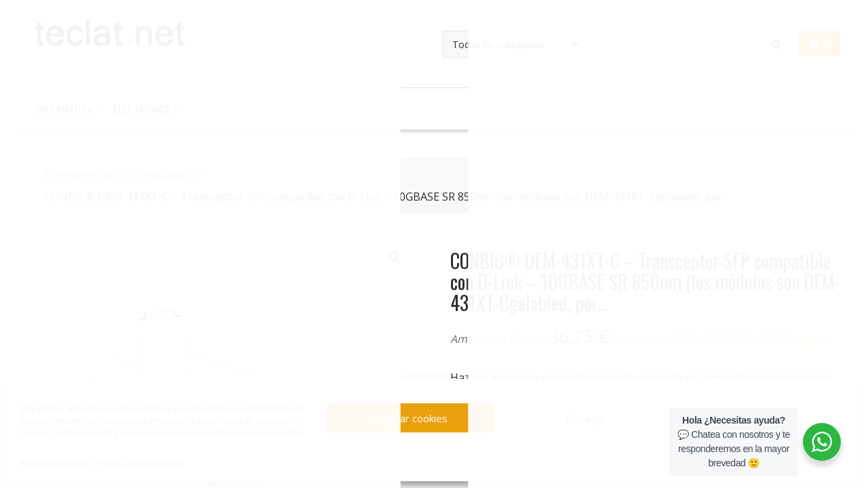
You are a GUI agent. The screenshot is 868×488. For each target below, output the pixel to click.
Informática (65, 109)
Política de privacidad (141, 463)
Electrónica (142, 109)
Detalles (805, 339)
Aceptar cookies (410, 418)
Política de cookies (56, 463)
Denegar (587, 418)
